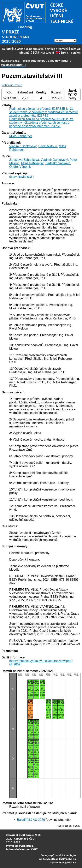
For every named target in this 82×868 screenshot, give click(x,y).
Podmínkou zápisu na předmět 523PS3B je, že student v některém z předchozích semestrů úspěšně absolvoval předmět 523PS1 (41, 123)
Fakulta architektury (33, 61)
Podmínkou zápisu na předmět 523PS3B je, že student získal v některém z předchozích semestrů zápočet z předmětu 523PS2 (44, 112)
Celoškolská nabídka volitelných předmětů (41, 49)
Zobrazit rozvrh (12, 85)
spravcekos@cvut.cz (63, 862)
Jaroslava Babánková (24, 160)
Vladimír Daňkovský (23, 146)
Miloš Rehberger (21, 136)
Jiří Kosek (27, 835)
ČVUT (32, 838)
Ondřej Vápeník (20, 167)
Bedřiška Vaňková (58, 163)
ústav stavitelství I (59, 61)
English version (68, 52)
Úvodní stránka (10, 61)
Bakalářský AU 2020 (31, 820)
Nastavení (47, 52)
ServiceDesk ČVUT (54, 859)
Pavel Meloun (48, 146)
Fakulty (7, 49)
